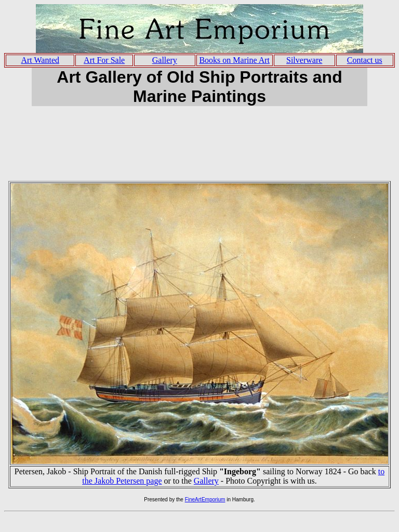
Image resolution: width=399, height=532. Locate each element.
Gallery (206, 481)
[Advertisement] (199, 148)
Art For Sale (104, 60)
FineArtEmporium (205, 499)
